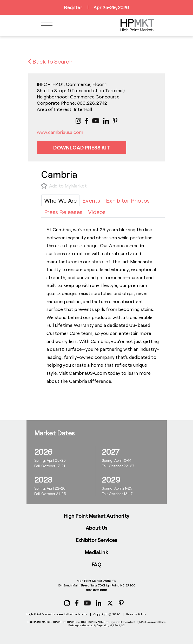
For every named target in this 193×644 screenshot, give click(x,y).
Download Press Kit (82, 147)
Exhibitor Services (97, 540)
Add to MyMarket (68, 186)
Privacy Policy (136, 614)
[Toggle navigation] (46, 26)
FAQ (97, 564)
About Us (97, 528)
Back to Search (51, 61)
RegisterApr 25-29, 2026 (96, 7)
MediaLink (97, 552)
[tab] (60, 200)
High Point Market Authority (97, 516)
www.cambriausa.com (60, 132)
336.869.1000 (97, 590)
